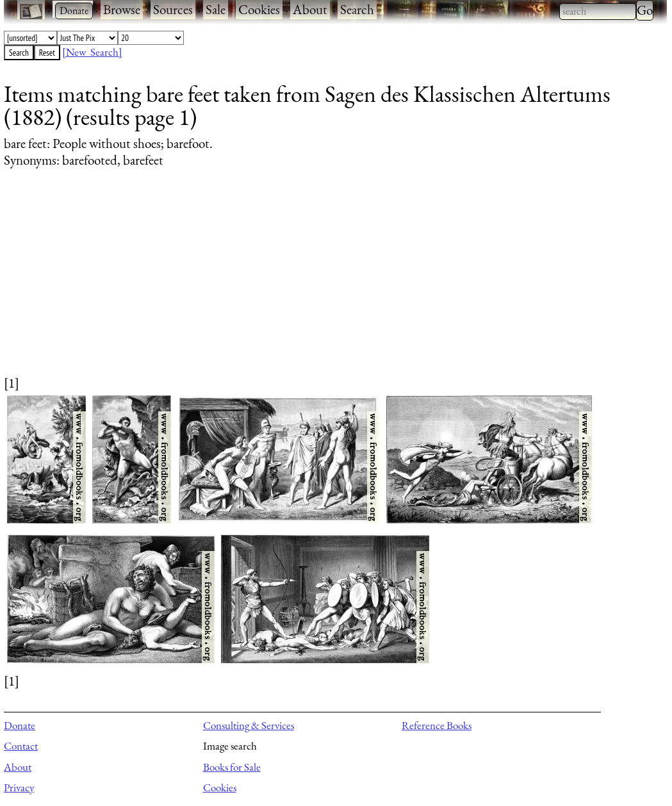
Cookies (259, 9)
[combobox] (598, 12)
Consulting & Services (249, 725)
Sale (216, 9)
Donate (20, 725)
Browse (122, 9)
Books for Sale (232, 767)
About (310, 9)
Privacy (19, 787)
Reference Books (437, 725)
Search (357, 9)
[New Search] (92, 52)
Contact (21, 746)
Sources (173, 9)
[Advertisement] (327, 284)
